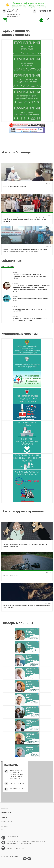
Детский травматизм (11, 575)
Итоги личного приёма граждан (15, 186)
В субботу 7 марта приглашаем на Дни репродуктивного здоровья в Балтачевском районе (29, 276)
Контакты (5, 830)
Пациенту (5, 826)
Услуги (4, 817)
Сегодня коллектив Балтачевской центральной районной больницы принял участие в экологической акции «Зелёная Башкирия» (25, 220)
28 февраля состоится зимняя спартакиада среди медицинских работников (31, 320)
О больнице (6, 813)
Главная (5, 809)
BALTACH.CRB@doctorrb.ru (18, 783)
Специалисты (7, 821)
